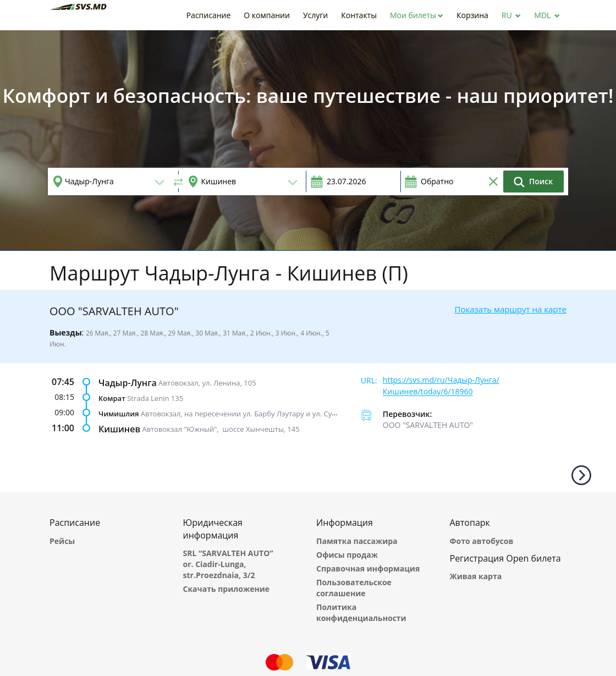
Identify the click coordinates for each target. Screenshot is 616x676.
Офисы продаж (347, 555)
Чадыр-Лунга (128, 382)
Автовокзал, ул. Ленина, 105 (207, 382)
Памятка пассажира (357, 541)
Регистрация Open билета (505, 558)
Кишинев (119, 428)
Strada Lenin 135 (155, 398)
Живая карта (476, 576)
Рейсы (62, 541)
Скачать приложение (227, 589)
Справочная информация (368, 568)
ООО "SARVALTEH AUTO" (428, 425)
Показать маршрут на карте (511, 309)
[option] (308, 140)
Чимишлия (119, 413)
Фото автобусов (482, 541)
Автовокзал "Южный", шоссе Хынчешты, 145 (221, 428)
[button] (417, 15)
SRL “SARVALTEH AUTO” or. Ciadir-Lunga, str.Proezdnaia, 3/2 (228, 564)
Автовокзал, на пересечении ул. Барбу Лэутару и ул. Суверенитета (257, 413)
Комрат (112, 398)
